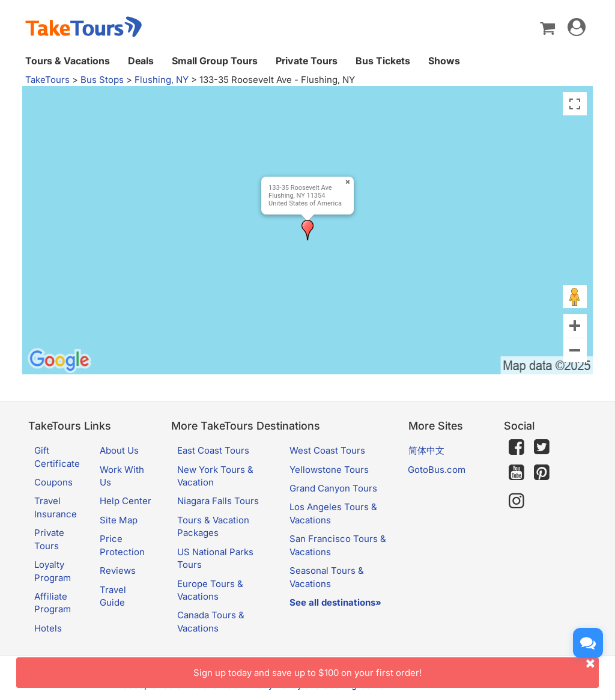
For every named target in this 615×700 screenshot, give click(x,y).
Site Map (119, 520)
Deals (141, 61)
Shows (444, 61)
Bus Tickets (383, 61)
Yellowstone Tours (329, 470)
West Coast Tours (327, 450)
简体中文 (426, 450)
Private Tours (307, 61)
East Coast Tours (213, 450)
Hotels (48, 628)
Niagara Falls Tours (218, 501)
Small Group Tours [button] (215, 61)
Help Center (126, 501)
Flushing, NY (162, 80)
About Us (119, 450)
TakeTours (47, 80)
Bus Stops (102, 80)
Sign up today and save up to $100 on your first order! (396, 668)
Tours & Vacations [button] (68, 61)
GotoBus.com (437, 470)
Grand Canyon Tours (333, 488)
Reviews (118, 571)
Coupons (53, 482)
